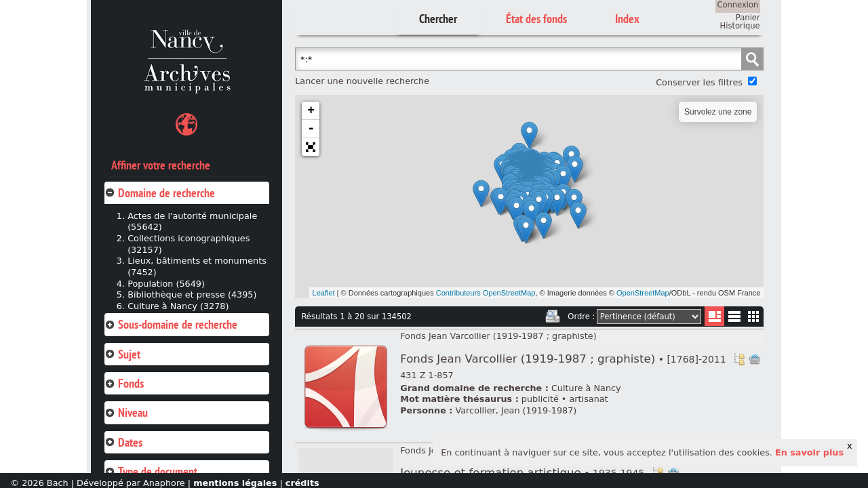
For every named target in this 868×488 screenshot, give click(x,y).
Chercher (438, 19)
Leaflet (324, 293)
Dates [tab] (123, 442)
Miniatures (754, 316)
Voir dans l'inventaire (739, 359)
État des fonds (536, 19)
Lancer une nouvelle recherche (362, 81)
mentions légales (235, 483)
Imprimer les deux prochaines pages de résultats (553, 317)
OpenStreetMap (643, 293)
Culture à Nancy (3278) (178, 306)
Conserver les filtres (699, 82)
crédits (302, 483)
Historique (740, 26)
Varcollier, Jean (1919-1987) (516, 410)
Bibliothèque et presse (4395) (192, 294)
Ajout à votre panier (755, 359)
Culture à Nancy (586, 388)
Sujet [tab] (122, 354)
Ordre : (581, 317)
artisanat (588, 399)
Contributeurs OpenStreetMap (486, 293)
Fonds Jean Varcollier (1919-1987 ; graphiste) (498, 336)
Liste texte (734, 319)
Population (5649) (166, 284)
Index (627, 19)
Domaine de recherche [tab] (160, 193)
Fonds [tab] (124, 383)
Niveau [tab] (126, 412)
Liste (714, 316)
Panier (748, 18)
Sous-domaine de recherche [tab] (171, 324)
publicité (540, 399)
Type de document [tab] (151, 471)
